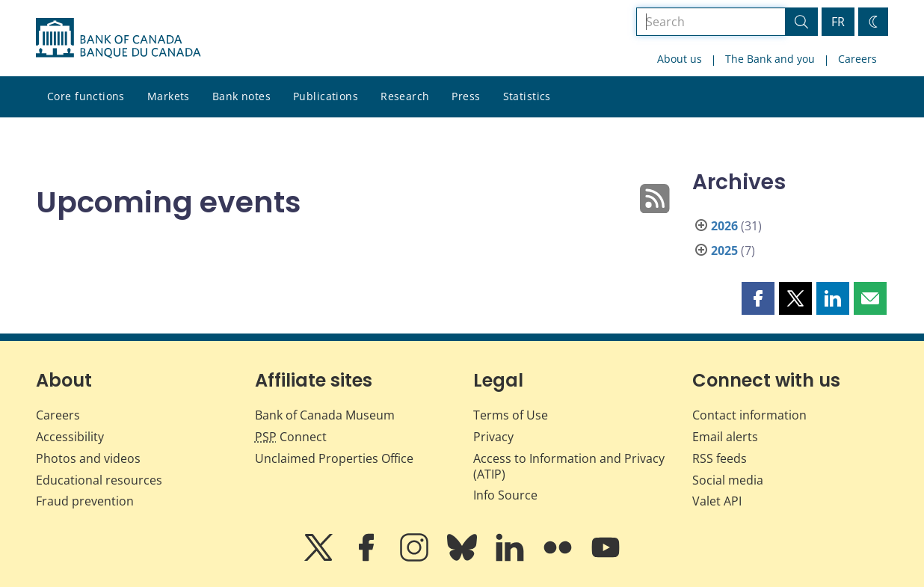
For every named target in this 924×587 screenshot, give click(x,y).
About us (680, 59)
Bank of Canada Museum (325, 415)
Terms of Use (511, 415)
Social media (728, 480)
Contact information (749, 415)
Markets (169, 96)
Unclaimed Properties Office (334, 458)
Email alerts (725, 437)
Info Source (505, 495)
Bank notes (241, 96)
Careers (857, 59)
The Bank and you (770, 59)
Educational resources (99, 480)
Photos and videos (88, 458)
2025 (724, 251)
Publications (326, 96)
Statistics (527, 96)
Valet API (717, 501)
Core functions (86, 96)
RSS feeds (720, 458)
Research (405, 96)
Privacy (493, 437)
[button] (758, 298)
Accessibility (70, 437)
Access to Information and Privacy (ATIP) (569, 466)
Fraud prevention (85, 501)
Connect (291, 437)
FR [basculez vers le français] (838, 22)
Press (466, 96)
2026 (724, 226)
